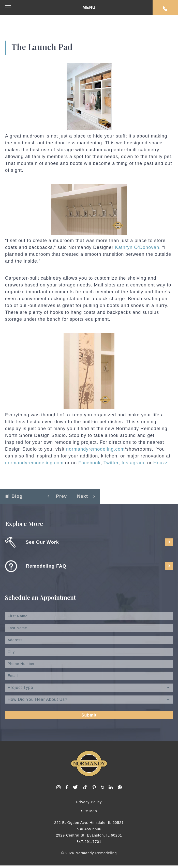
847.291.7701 (89, 842)
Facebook (89, 463)
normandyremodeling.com (95, 449)
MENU (50, 8)
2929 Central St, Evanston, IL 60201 (89, 835)
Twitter (111, 463)
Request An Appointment (165, 9)
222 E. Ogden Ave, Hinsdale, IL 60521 (89, 823)
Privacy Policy (89, 802)
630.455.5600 (89, 829)
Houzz (160, 463)
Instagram (133, 463)
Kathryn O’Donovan (137, 247)
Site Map (89, 811)
